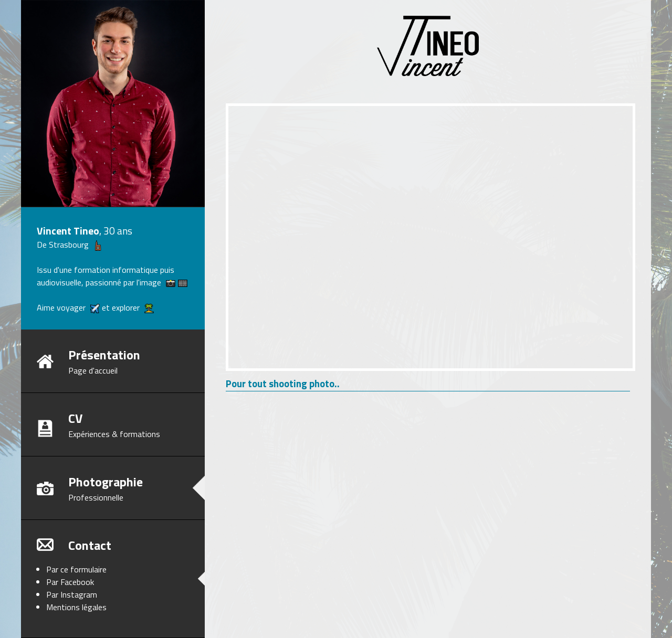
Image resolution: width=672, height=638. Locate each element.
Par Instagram (72, 594)
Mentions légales (76, 607)
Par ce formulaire (76, 569)
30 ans (118, 231)
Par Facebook (70, 582)
